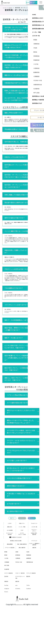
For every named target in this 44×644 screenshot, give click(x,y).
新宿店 (7, 580)
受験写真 (7, 615)
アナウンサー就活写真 (10, 575)
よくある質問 (10, 553)
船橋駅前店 (30, 587)
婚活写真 (29, 609)
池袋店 (18, 580)
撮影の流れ (10, 548)
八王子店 (7, 587)
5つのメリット (34, 544)
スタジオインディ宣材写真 (10, 8)
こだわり (10, 544)
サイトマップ (34, 566)
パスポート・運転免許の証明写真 (34, 571)
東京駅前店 (19, 583)
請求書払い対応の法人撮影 (16, 566)
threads (7, 625)
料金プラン (8, 537)
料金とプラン (22, 544)
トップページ (22, 537)
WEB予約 (32, 2)
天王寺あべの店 (20, 592)
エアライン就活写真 (9, 605)
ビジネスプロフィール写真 (22, 557)
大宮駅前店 (19, 587)
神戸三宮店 (8, 596)
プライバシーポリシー (34, 553)
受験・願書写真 (22, 575)
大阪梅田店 (8, 591)
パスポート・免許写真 (20, 605)
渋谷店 (29, 580)
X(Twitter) (19, 622)
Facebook (30, 622)
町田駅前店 (30, 583)
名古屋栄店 (8, 600)
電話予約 (23, 3)
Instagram (8, 622)
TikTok (29, 619)
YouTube (7, 619)
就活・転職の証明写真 (22, 571)
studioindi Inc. (19, 638)
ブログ (22, 553)
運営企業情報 (10, 571)
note (17, 619)
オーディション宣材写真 (10, 557)
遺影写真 (34, 575)
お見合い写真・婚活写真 (34, 557)
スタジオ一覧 (34, 548)
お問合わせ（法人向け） (16, 562)
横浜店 (7, 583)
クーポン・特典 (22, 548)
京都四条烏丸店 (31, 592)
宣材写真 (7, 609)
